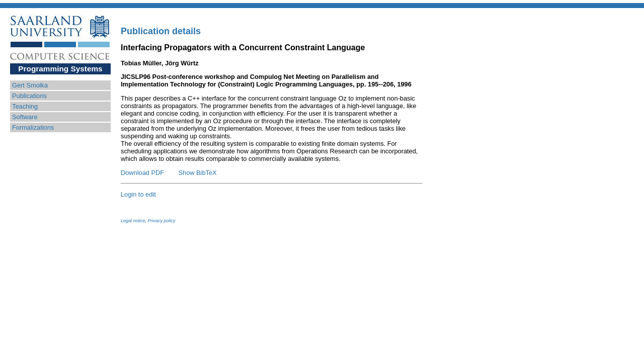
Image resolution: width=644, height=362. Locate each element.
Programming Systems (60, 69)
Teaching (25, 106)
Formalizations (33, 127)
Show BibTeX (198, 173)
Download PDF (142, 173)
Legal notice (133, 221)
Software (25, 117)
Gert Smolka (30, 85)
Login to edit (138, 194)
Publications (29, 96)
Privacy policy (162, 221)
